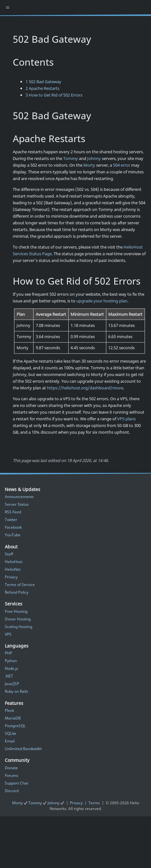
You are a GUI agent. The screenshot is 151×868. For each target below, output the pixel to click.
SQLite (11, 733)
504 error (122, 165)
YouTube (13, 535)
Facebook (13, 527)
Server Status (17, 504)
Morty (89, 165)
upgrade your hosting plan (102, 301)
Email (10, 741)
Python (11, 661)
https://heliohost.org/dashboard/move (85, 388)
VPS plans (126, 419)
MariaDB (13, 718)
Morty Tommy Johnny (39, 803)
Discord (12, 791)
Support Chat (16, 783)
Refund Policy (17, 592)
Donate (11, 768)
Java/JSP (12, 684)
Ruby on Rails (16, 691)
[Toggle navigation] (8, 8)
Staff (9, 554)
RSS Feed (13, 512)
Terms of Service (20, 585)
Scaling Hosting (19, 627)
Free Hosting (16, 611)
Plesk (9, 710)
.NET (9, 676)
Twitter (11, 520)
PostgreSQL (15, 726)
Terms (94, 803)
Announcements (19, 497)
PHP (8, 653)
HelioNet (13, 569)
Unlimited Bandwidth (23, 749)
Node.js (11, 668)
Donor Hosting (18, 619)
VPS (8, 634)
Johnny (94, 158)
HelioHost (14, 562)
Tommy (71, 158)
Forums (11, 775)
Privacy (11, 577)
